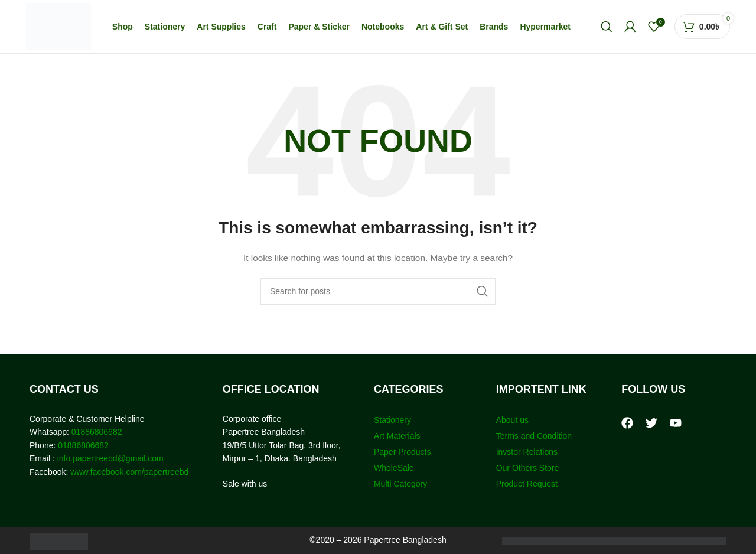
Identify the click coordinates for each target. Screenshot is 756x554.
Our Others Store (529, 468)
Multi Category (400, 484)
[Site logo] (58, 26)
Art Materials (397, 436)
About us (512, 420)
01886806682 (96, 432)
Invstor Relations (527, 452)
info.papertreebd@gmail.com (110, 458)
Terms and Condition (534, 436)
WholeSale (394, 468)
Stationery (392, 420)
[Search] (607, 27)
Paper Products (403, 452)
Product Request (527, 484)
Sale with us (245, 484)
